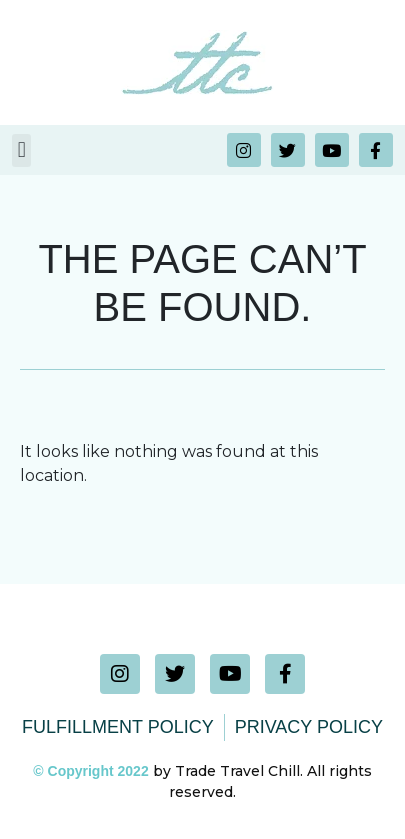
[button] (21, 150)
